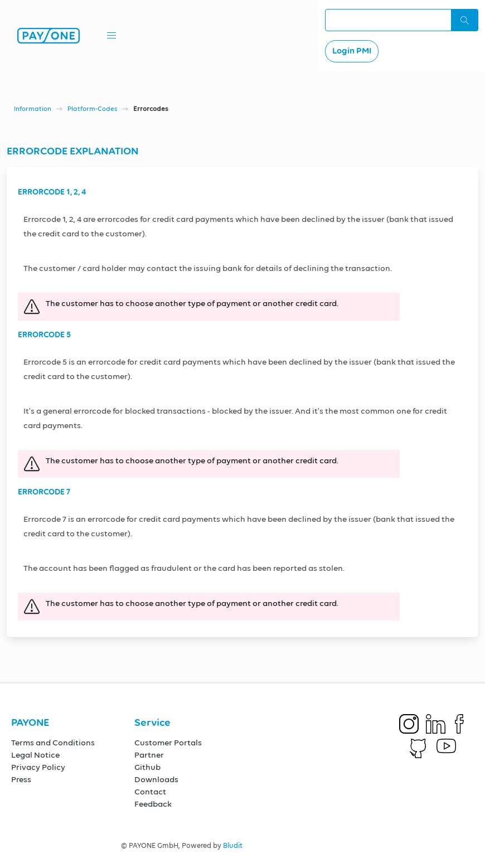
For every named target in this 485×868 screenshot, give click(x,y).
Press (21, 780)
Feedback (153, 804)
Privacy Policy (38, 767)
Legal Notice (35, 755)
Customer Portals (168, 743)
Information (33, 109)
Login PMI (352, 51)
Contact (150, 792)
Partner (149, 755)
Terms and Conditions (53, 743)
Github (147, 767)
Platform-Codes (92, 109)
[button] (111, 36)
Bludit (233, 846)
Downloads (156, 780)
